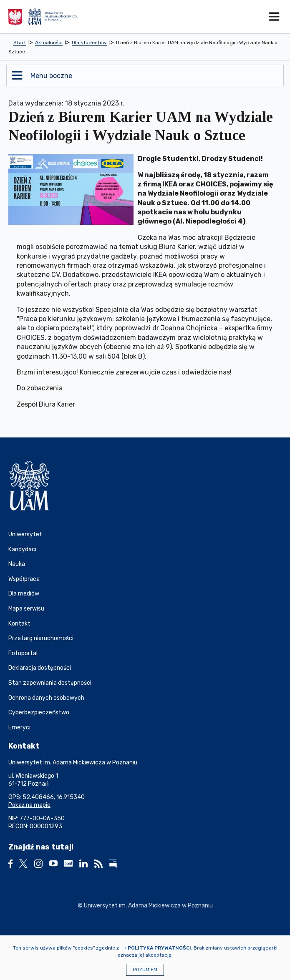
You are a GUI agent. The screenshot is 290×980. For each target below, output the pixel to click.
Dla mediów (24, 594)
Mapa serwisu (26, 609)
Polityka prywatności (159, 948)
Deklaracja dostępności (40, 668)
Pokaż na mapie (29, 805)
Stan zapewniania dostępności (50, 683)
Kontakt (19, 624)
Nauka (17, 564)
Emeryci (19, 727)
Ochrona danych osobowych (46, 698)
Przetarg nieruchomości (41, 638)
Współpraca (24, 579)
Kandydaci (22, 549)
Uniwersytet (25, 534)
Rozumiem (145, 970)
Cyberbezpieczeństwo (39, 712)
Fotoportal (23, 653)
